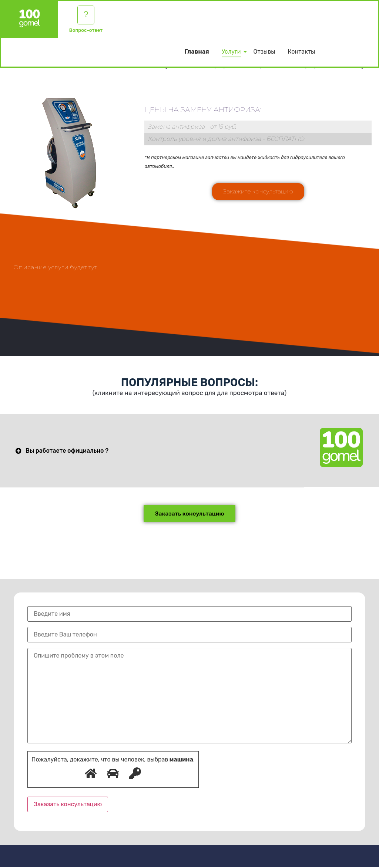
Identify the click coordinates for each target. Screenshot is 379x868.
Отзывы (264, 53)
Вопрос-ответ (86, 31)
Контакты (301, 53)
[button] (258, 192)
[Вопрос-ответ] (86, 16)
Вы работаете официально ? (67, 451)
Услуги (233, 53)
